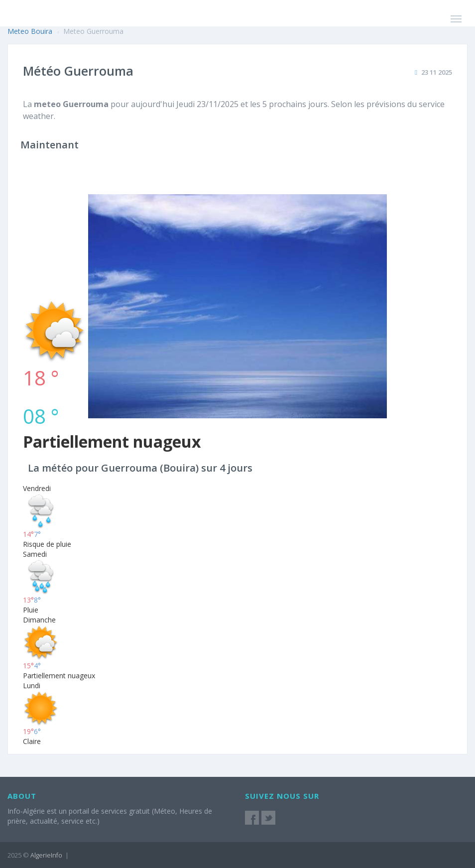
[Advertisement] (237, 230)
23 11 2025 (437, 72)
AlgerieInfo (46, 855)
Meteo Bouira (30, 31)
